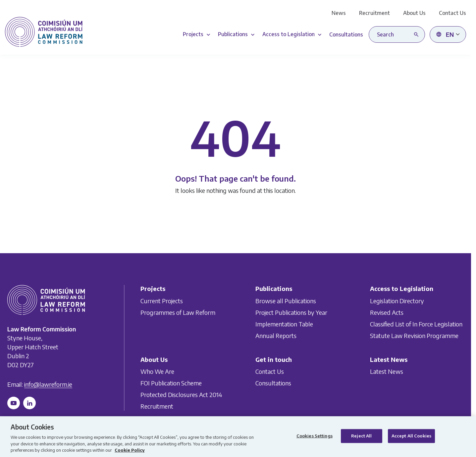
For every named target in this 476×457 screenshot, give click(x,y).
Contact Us (452, 13)
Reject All (361, 436)
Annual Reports (276, 336)
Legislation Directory (397, 301)
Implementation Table (284, 324)
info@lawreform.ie (48, 384)
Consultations (273, 383)
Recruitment (374, 13)
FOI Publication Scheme (171, 383)
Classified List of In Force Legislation (416, 324)
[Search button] (418, 34)
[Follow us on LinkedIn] (29, 403)
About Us (414, 13)
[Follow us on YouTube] (14, 403)
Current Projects (162, 301)
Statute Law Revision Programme (414, 336)
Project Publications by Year (291, 312)
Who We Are (157, 371)
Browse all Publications (286, 301)
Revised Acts (387, 312)
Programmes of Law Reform (178, 312)
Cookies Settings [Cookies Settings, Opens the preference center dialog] (315, 436)
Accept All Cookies (411, 436)
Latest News (387, 371)
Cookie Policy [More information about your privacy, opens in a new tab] (130, 450)
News (339, 13)
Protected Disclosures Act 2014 (181, 395)
